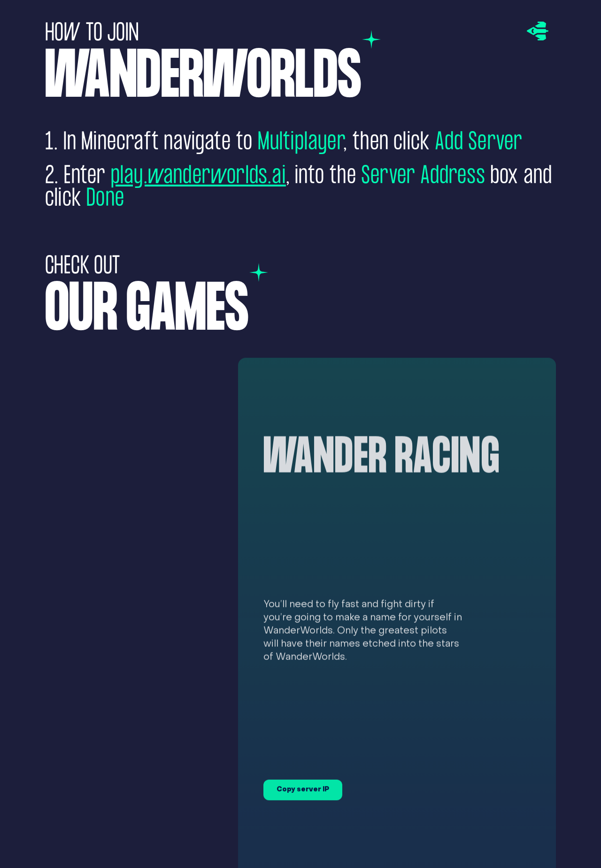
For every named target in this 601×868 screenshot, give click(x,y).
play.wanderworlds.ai (198, 176)
